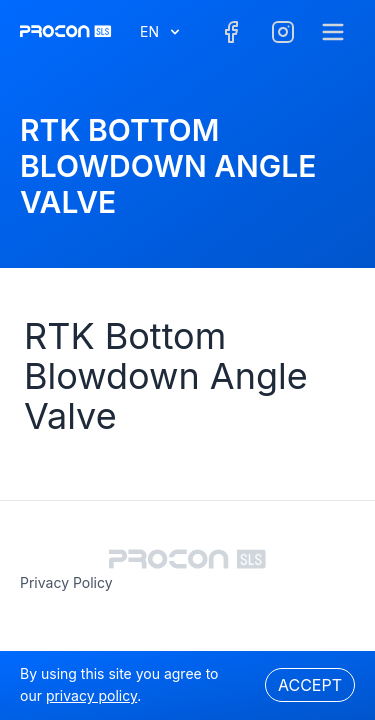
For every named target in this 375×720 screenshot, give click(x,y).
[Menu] (333, 32)
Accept (310, 685)
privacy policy (66, 582)
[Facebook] (231, 32)
